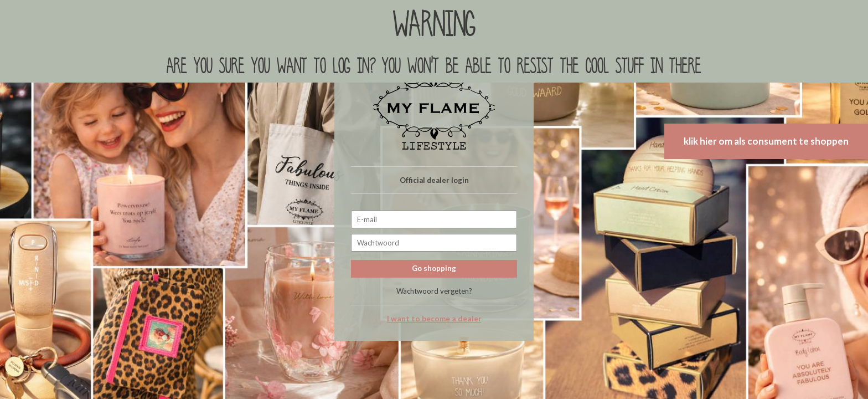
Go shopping (434, 268)
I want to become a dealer (434, 319)
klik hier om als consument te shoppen (766, 141)
